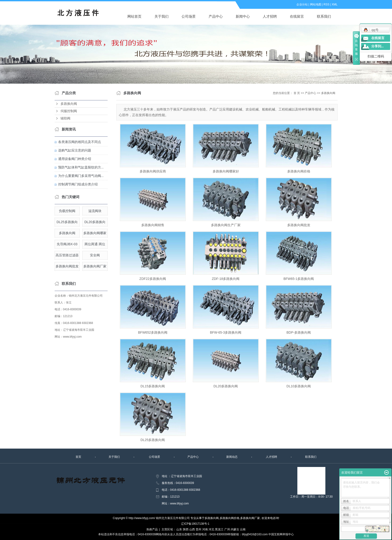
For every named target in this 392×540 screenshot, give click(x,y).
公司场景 (189, 16)
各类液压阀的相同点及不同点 (80, 142)
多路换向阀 (69, 104)
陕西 (186, 529)
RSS (326, 4)
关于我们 (162, 16)
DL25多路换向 (67, 222)
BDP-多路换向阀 (299, 332)
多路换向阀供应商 (153, 171)
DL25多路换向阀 (153, 440)
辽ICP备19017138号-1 (195, 524)
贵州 (198, 529)
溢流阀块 (95, 211)
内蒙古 (235, 529)
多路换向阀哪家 (95, 233)
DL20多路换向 (95, 222)
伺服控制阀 (69, 111)
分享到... (378, 46)
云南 (243, 529)
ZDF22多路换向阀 (153, 279)
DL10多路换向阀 (299, 386)
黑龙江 (219, 529)
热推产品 (152, 529)
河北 (211, 529)
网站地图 (316, 4)
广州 (227, 529)
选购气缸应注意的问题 (75, 150)
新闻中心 (243, 16)
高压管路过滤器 (67, 255)
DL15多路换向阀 (153, 386)
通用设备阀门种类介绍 (75, 159)
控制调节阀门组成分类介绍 (78, 184)
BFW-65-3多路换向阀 (226, 332)
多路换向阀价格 (299, 171)
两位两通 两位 (95, 244)
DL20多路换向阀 (226, 386)
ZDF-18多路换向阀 (226, 279)
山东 (179, 529)
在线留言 (297, 16)
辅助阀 (65, 118)
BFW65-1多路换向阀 (299, 279)
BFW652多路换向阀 (153, 332)
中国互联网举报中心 (281, 534)
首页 (78, 457)
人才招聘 (270, 16)
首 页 (297, 93)
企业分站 (302, 4)
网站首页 (134, 16)
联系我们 (324, 16)
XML (335, 4)
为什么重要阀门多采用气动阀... (81, 176)
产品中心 (216, 16)
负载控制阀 (67, 211)
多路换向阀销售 (153, 225)
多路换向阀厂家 (95, 266)
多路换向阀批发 (67, 266)
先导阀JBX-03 (67, 244)
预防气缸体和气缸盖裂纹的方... (81, 167)
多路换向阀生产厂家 (226, 225)
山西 (192, 529)
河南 (205, 529)
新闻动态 (232, 457)
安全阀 (95, 255)
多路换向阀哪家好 (226, 171)
